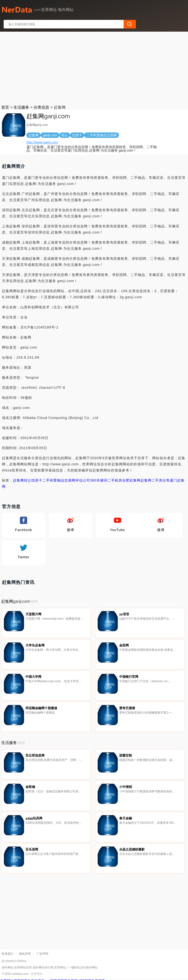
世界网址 (37, 974)
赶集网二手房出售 (155, 480)
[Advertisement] (94, 67)
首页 (5, 107)
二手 (111, 480)
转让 (28, 480)
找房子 (37, 480)
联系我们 (8, 954)
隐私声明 (25, 954)
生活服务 (21, 107)
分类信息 (41, 107)
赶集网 (18, 480)
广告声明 (42, 954)
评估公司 (83, 480)
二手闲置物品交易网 (59, 480)
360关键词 (99, 480)
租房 (118, 480)
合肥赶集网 (131, 480)
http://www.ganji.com (42, 142)
